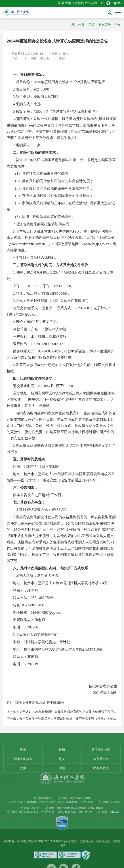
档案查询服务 (23, 776)
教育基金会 (101, 776)
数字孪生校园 (101, 767)
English (113, 3)
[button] (110, 12)
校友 (62, 776)
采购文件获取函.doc (30, 703)
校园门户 (97, 3)
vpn (88, 3)
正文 (118, 25)
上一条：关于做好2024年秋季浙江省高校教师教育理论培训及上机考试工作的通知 (63, 712)
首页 (92, 25)
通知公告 (105, 25)
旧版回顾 (65, 3)
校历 (62, 767)
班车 (23, 767)
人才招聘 (78, 3)
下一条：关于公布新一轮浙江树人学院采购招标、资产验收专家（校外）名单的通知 (65, 718)
